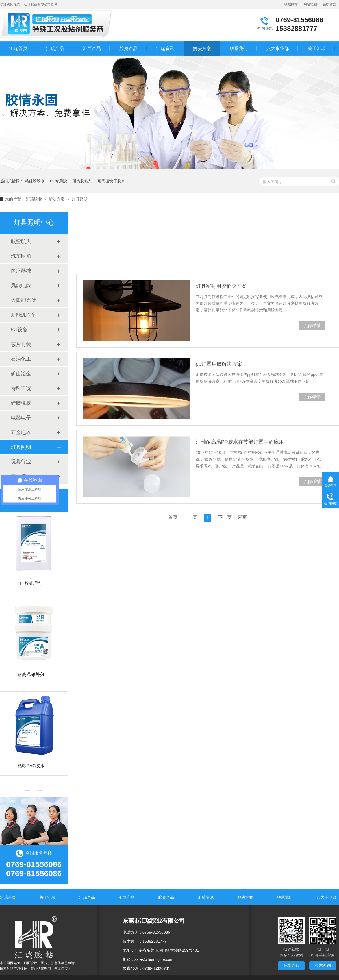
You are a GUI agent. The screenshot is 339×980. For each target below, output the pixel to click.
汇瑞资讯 (165, 48)
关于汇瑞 (317, 48)
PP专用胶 (59, 181)
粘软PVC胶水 (31, 767)
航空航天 (21, 241)
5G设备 (19, 330)
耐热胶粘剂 (82, 181)
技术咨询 (323, 965)
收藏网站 (291, 4)
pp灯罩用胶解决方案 (219, 364)
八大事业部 (278, 48)
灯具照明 (80, 199)
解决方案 (202, 48)
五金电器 (21, 432)
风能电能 (21, 286)
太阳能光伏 (23, 300)
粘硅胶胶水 (35, 181)
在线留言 (329, 4)
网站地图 (310, 4)
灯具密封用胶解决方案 (221, 286)
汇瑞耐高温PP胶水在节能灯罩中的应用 (240, 442)
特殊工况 (21, 388)
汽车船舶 (21, 256)
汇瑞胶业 (34, 199)
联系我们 (239, 48)
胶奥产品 (129, 48)
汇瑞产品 (55, 48)
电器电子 (21, 418)
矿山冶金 (21, 374)
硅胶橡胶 (21, 403)
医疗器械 (21, 271)
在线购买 (291, 965)
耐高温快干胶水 (111, 181)
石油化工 (21, 359)
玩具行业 (21, 462)
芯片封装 (21, 344)
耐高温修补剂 (31, 675)
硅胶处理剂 (31, 584)
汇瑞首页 (18, 48)
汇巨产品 (92, 48)
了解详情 (312, 325)
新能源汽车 (23, 315)
